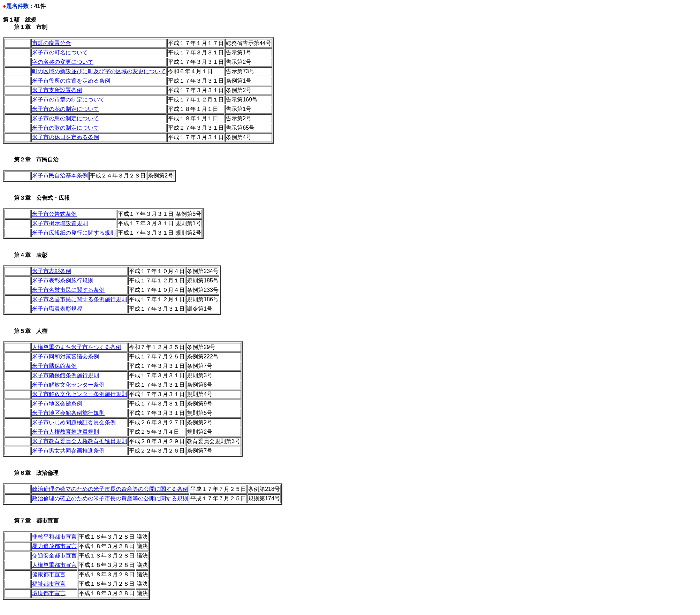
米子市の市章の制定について (68, 100)
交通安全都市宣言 (54, 556)
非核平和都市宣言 (54, 537)
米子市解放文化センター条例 (68, 385)
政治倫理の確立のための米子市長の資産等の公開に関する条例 (110, 489)
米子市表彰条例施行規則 (63, 280)
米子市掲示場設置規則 (60, 223)
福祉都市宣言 (49, 584)
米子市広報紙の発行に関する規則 (74, 233)
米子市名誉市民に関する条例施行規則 (79, 299)
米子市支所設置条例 (57, 90)
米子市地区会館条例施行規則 (68, 413)
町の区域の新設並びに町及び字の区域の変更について (99, 71)
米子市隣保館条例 (54, 366)
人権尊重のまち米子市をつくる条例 (77, 347)
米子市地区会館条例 (57, 404)
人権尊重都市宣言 (54, 565)
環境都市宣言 (49, 593)
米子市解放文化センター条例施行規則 (79, 394)
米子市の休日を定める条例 (66, 137)
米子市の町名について (60, 52)
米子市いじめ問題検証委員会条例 (74, 422)
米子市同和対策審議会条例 (66, 356)
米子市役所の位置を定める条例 (71, 81)
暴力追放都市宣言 (54, 546)
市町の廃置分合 (52, 43)
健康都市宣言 (49, 574)
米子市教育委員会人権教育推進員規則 (79, 441)
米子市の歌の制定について (66, 128)
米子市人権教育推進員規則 (66, 432)
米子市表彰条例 (52, 271)
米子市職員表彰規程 (57, 309)
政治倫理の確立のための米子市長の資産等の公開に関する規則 (110, 498)
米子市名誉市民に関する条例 (68, 290)
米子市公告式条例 (54, 214)
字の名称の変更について (63, 62)
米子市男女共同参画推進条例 (68, 451)
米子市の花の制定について (66, 109)
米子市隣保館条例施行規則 (66, 375)
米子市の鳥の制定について (66, 118)
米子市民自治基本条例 (60, 176)
